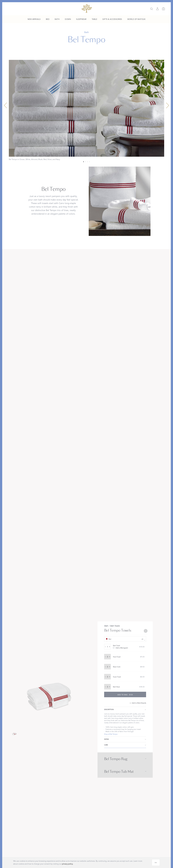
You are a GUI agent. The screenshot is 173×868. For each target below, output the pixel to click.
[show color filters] (125, 639)
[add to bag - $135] (125, 694)
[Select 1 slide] (86, 162)
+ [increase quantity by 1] (110, 647)
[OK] (156, 862)
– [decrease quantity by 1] (105, 647)
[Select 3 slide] (89, 162)
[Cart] (163, 9)
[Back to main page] (87, 8)
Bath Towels (115, 626)
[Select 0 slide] (84, 162)
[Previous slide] (6, 105)
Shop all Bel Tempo (111, 734)
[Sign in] (157, 9)
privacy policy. (68, 864)
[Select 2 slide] (87, 162)
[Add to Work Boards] (138, 703)
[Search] (151, 9)
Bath (106, 626)
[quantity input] (107, 647)
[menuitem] (34, 19)
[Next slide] (167, 105)
